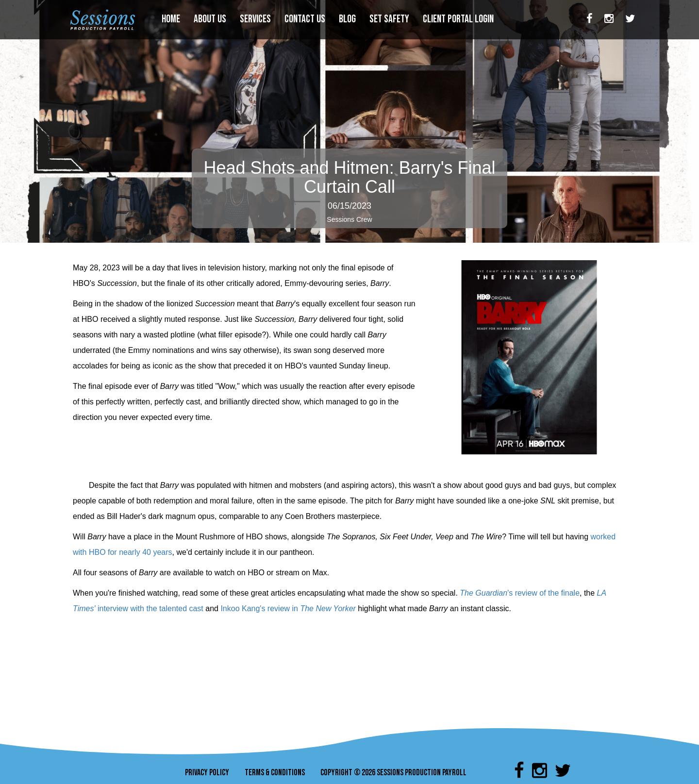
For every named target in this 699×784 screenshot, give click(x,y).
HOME (172, 19)
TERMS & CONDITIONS (275, 773)
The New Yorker (328, 609)
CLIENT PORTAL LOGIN (459, 19)
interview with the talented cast (150, 609)
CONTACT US (306, 19)
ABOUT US (211, 19)
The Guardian (483, 593)
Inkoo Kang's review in (260, 609)
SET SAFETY (390, 19)
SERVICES (256, 19)
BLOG (348, 19)
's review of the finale (543, 593)
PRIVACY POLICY (207, 773)
